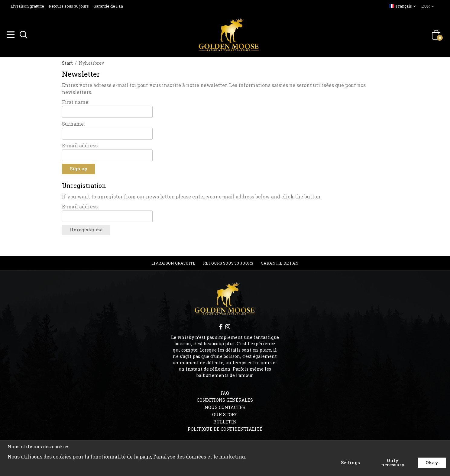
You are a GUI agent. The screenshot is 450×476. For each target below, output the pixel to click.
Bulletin (225, 421)
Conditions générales (225, 399)
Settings (350, 463)
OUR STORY (225, 414)
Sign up (78, 168)
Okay (432, 463)
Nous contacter (225, 406)
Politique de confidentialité (225, 428)
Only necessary (393, 463)
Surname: (73, 123)
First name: (76, 101)
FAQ (225, 392)
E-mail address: (80, 145)
